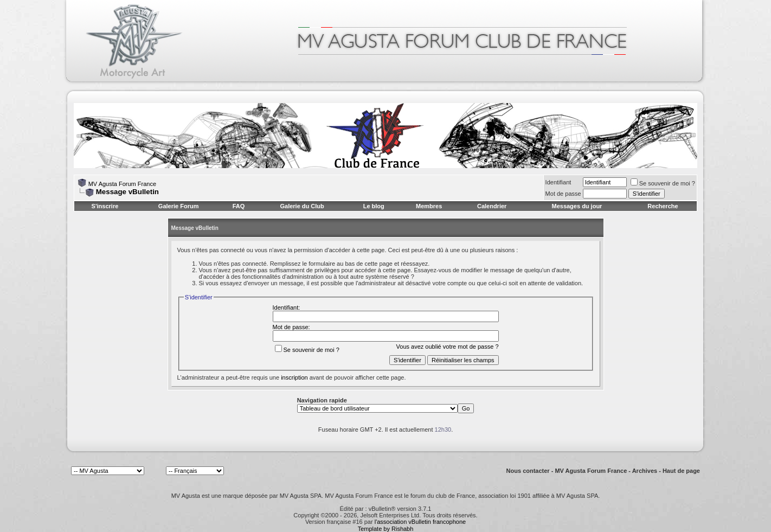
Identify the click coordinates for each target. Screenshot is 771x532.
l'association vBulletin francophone (420, 522)
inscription (294, 377)
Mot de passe (563, 194)
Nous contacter (528, 471)
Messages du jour (577, 206)
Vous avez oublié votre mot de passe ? (448, 347)
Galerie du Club (302, 206)
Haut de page (681, 471)
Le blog (374, 206)
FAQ (239, 206)
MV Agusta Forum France (122, 184)
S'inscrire (105, 206)
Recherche (663, 206)
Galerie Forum (179, 206)
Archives (645, 471)
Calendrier (492, 206)
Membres (429, 206)
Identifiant (558, 182)
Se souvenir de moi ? (663, 183)
